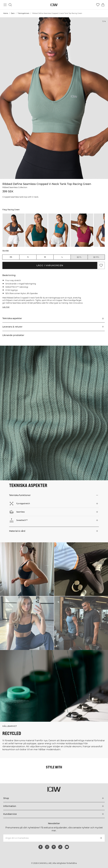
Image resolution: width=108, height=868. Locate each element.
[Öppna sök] (10, 5)
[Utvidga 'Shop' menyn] (54, 798)
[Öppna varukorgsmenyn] (103, 5)
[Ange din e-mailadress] (50, 838)
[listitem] (14, 230)
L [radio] (62, 257)
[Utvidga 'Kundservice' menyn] (54, 814)
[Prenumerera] (101, 838)
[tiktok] (60, 847)
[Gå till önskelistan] (98, 5)
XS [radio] (11, 257)
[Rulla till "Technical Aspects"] (54, 318)
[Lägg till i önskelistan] (101, 265)
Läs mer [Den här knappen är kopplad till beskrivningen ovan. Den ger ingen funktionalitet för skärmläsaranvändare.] (6, 307)
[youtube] (67, 847)
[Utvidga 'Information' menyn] (54, 806)
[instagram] (47, 847)
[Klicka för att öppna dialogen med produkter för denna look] (27, 569)
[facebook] (41, 847)
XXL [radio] (96, 257)
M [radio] (45, 257)
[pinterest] (54, 847)
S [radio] (28, 257)
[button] (54, 327)
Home (6, 13)
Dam (13, 13)
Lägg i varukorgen (50, 265)
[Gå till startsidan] (54, 5)
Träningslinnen (23, 13)
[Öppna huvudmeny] (5, 5)
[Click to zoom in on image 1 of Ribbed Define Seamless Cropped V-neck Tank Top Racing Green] (54, 98)
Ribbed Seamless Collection (15, 187)
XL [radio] (79, 257)
